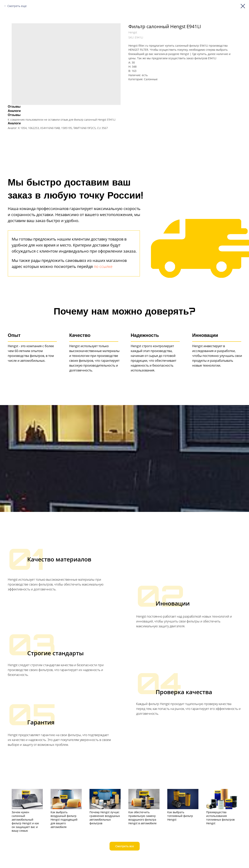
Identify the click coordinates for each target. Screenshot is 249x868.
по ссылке (103, 266)
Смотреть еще (17, 6)
